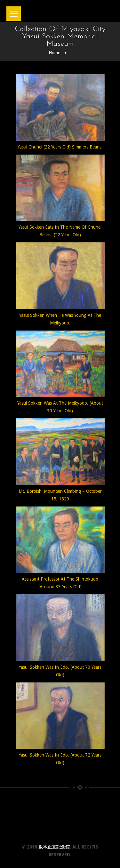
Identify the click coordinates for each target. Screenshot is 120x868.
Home (54, 53)
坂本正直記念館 (54, 847)
